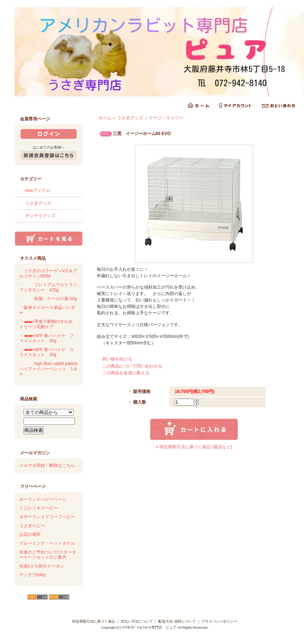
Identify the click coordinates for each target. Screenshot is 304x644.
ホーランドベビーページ (43, 499)
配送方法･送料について (177, 621)
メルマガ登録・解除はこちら (47, 465)
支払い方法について (137, 621)
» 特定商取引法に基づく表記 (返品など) (194, 447)
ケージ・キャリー (166, 118)
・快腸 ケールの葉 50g (48, 299)
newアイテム (38, 190)
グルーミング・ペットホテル (47, 543)
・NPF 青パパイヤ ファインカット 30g (47, 338)
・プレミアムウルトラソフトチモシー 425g (48, 287)
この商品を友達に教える (126, 373)
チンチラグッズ (40, 216)
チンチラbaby (33, 575)
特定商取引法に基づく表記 (94, 621)
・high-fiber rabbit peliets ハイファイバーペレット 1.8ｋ (48, 369)
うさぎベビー (32, 526)
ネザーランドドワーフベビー (47, 517)
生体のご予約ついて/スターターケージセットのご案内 (48, 555)
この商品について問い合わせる (132, 366)
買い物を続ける (117, 359)
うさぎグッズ (38, 203)
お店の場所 (30, 534)
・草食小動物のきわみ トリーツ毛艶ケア (48, 324)
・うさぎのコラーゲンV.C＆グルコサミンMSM (48, 273)
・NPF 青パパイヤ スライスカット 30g (47, 352)
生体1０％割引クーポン (42, 566)
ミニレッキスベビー (39, 508)
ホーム (105, 118)
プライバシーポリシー (219, 621)
